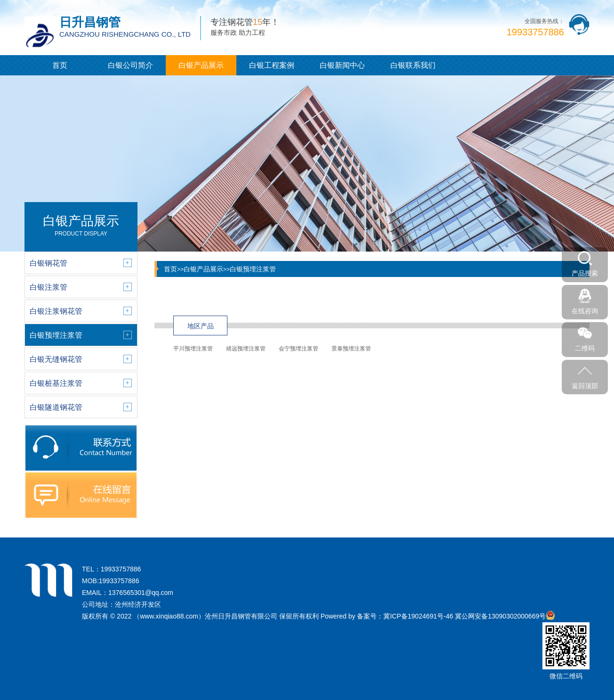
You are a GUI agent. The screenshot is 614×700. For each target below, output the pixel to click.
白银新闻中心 (342, 65)
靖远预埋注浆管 (246, 349)
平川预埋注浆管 (193, 349)
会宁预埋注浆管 (299, 349)
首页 (60, 65)
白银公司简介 (130, 65)
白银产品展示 (201, 65)
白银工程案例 (272, 65)
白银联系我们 (413, 65)
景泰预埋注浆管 (351, 349)
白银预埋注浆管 (253, 269)
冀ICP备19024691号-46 (418, 616)
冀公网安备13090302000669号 (500, 616)
